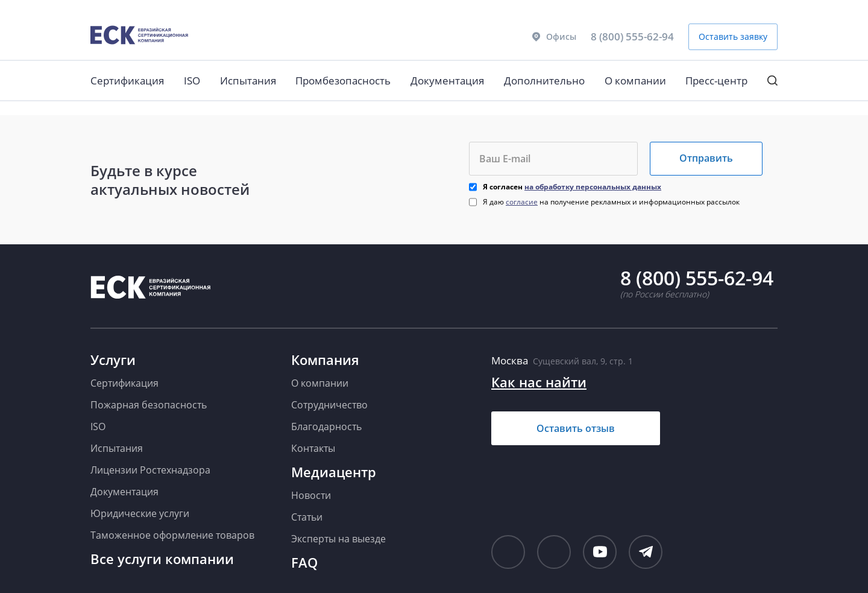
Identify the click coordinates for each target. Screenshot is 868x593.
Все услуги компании (162, 559)
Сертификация (127, 81)
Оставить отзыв (576, 428)
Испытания (248, 81)
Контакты (313, 448)
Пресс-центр (716, 81)
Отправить (706, 158)
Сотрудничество (329, 405)
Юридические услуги (140, 513)
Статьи (307, 517)
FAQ (304, 562)
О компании (635, 81)
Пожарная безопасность (149, 405)
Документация (447, 81)
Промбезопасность (343, 81)
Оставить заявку (733, 36)
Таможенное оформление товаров (172, 535)
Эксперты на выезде (338, 539)
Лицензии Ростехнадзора (150, 470)
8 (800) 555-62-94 (632, 36)
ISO (192, 81)
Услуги (113, 360)
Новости (311, 495)
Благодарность (326, 427)
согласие (522, 202)
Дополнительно (544, 81)
